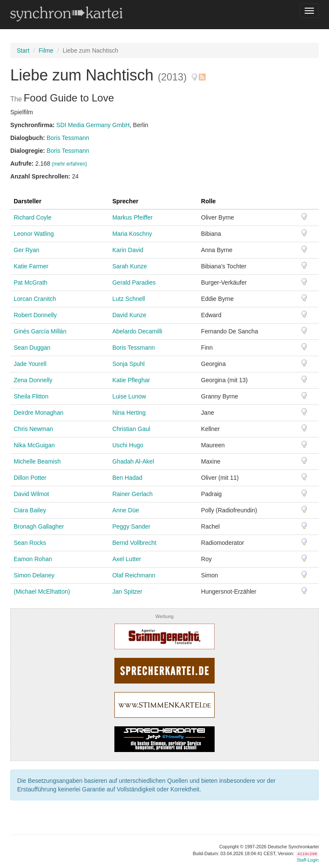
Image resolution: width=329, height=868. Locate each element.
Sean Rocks (30, 543)
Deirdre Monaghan (39, 413)
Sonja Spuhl (129, 364)
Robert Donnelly (35, 315)
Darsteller (28, 201)
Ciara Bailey (30, 510)
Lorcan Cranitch (35, 299)
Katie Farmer (31, 266)
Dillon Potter (30, 478)
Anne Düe (126, 510)
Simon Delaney (34, 575)
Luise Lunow (129, 396)
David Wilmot (31, 494)
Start (23, 51)
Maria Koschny (132, 234)
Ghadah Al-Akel (133, 461)
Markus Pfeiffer (132, 217)
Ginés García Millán (40, 331)
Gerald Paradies (134, 282)
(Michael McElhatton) (42, 592)
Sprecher (125, 201)
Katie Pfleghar (131, 380)
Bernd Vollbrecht (134, 543)
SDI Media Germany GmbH (93, 125)
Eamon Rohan (33, 559)
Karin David (128, 250)
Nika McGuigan (34, 445)
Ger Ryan (27, 250)
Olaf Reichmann (134, 575)
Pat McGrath (31, 282)
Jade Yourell (30, 364)
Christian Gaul (131, 429)
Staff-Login (308, 860)
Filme (46, 51)
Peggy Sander (131, 526)
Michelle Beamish (37, 461)
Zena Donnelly (33, 380)
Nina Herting (129, 413)
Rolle (208, 201)
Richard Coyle (33, 217)
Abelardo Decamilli (137, 331)
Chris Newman (33, 429)
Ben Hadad (127, 478)
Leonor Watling (34, 234)
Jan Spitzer (127, 592)
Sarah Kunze (130, 266)
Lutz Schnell (129, 299)
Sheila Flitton (31, 396)
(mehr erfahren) (70, 164)
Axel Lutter (127, 559)
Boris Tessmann (68, 138)
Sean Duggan (32, 348)
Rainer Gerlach (132, 494)
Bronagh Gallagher (39, 526)
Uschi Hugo (128, 445)
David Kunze (129, 315)
